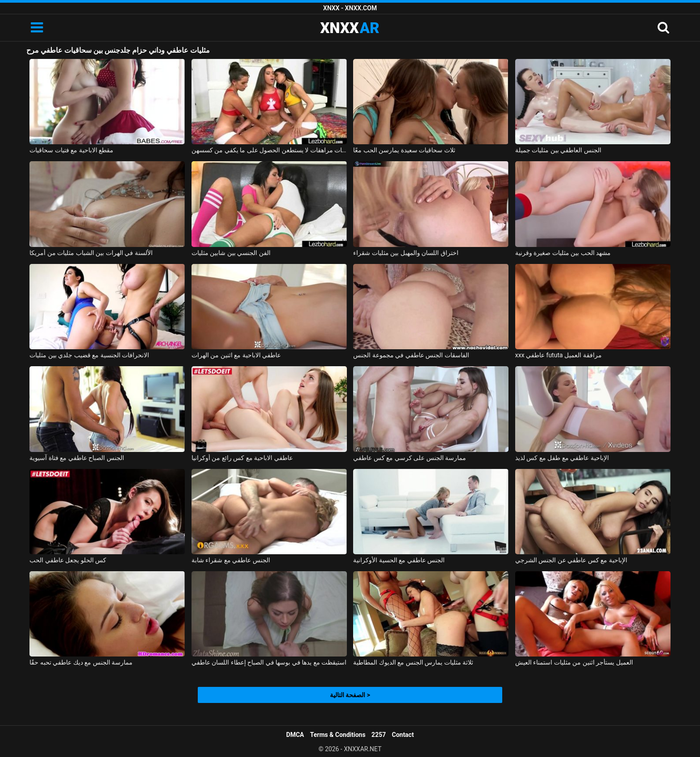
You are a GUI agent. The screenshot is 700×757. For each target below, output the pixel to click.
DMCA (295, 735)
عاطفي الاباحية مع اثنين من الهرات (236, 355)
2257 (379, 735)
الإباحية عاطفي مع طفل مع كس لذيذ (562, 458)
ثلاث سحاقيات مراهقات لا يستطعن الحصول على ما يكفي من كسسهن (269, 150)
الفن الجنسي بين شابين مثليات (231, 253)
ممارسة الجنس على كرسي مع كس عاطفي (410, 458)
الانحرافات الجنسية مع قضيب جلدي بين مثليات (89, 355)
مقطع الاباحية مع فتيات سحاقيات (71, 150)
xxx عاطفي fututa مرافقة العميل (558, 355)
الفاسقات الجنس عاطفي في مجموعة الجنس (411, 355)
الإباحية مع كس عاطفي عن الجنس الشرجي (571, 560)
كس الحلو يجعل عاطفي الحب (68, 560)
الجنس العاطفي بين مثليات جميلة (558, 150)
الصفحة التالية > (350, 695)
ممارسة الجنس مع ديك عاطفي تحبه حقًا (81, 662)
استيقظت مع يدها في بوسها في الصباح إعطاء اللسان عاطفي (269, 662)
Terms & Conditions (338, 735)
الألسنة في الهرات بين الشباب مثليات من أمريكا (91, 253)
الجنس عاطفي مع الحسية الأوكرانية (399, 560)
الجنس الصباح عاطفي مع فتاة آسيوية (77, 458)
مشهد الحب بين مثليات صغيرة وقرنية (563, 253)
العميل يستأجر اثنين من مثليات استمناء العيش (574, 662)
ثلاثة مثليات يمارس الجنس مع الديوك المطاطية (413, 662)
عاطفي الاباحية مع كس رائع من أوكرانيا (242, 458)
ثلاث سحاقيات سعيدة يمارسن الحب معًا (404, 150)
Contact (403, 735)
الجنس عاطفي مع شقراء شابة (231, 560)
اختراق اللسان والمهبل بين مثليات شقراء (406, 253)
